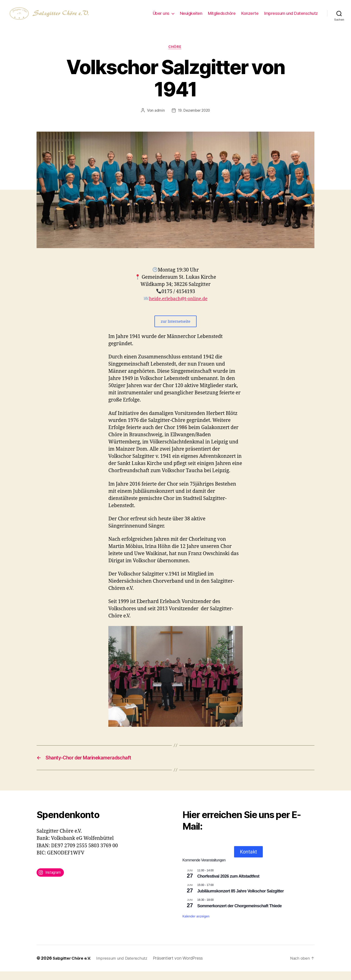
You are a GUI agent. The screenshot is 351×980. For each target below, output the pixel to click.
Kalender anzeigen (196, 925)
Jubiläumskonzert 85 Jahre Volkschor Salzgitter (240, 900)
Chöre (176, 54)
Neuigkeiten (191, 17)
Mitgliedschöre (222, 17)
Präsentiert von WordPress (183, 967)
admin (158, 118)
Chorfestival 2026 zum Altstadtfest (228, 885)
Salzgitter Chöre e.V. (73, 967)
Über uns (161, 17)
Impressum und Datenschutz (291, 17)
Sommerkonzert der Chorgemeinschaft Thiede (239, 914)
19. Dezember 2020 (194, 118)
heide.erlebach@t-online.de (178, 306)
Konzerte (250, 17)
